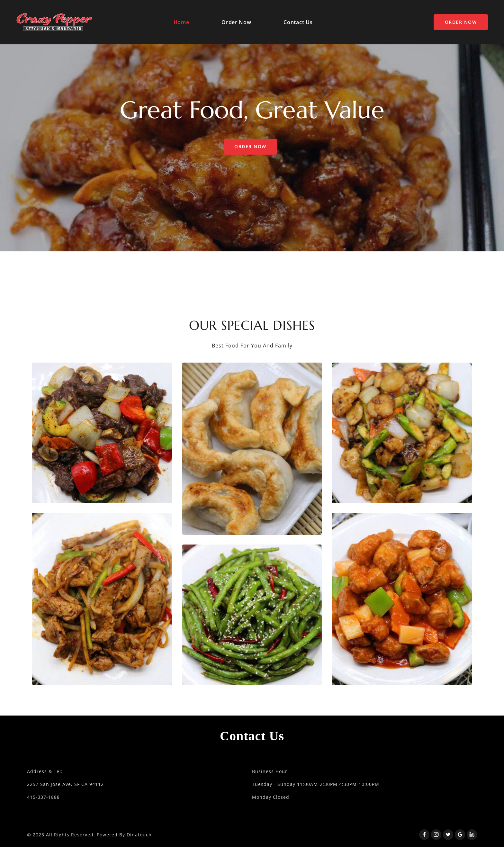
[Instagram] (436, 834)
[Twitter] (448, 834)
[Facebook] (424, 834)
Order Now (236, 22)
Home (181, 22)
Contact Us (298, 22)
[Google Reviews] (460, 834)
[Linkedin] (472, 834)
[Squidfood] (54, 22)
